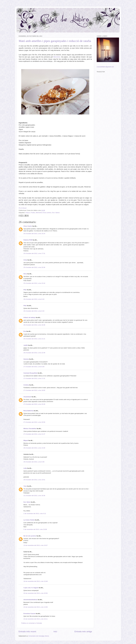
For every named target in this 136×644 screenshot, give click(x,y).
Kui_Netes (27, 502)
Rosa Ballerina (28, 411)
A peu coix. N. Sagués (31, 588)
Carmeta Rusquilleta (30, 373)
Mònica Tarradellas (30, 429)
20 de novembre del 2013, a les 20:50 (36, 593)
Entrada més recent (27, 632)
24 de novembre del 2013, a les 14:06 (36, 607)
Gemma (26, 359)
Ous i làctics (56, 213)
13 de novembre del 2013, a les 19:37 (36, 545)
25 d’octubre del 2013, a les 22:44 (34, 283)
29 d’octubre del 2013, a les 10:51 (34, 480)
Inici (55, 632)
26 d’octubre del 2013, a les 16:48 (34, 325)
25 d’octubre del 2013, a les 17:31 (34, 253)
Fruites (33, 213)
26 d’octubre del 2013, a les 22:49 (34, 353)
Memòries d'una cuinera (43, 213)
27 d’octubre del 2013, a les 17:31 (34, 378)
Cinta (25, 260)
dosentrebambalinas (30, 600)
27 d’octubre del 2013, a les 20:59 (34, 422)
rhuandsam (27, 397)
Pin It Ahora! (23, 208)
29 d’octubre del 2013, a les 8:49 (34, 462)
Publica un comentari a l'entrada (32, 623)
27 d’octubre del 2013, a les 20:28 (34, 404)
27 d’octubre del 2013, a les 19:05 (34, 390)
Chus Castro (28, 226)
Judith (26, 345)
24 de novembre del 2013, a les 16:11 (36, 619)
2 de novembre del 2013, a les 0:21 (35, 514)
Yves (25, 486)
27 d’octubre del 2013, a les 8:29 (34, 367)
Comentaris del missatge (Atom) (39, 636)
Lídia (25, 468)
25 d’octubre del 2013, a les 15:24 (34, 234)
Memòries (57, 57)
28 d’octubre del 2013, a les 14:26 (34, 448)
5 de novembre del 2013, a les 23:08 (35, 529)
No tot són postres (30, 536)
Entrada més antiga (83, 632)
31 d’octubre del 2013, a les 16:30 (34, 496)
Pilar (25, 290)
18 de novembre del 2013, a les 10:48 (36, 581)
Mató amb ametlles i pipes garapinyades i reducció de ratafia (55, 41)
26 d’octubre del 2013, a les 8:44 (34, 311)
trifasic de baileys (29, 317)
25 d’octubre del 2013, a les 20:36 (34, 267)
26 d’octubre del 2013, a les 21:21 (34, 339)
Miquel (26, 440)
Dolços (28, 213)
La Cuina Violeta (29, 520)
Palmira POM (28, 240)
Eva (25, 331)
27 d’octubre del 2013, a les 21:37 (34, 434)
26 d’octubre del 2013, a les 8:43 (34, 299)
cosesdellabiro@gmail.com (105, 67)
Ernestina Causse (29, 614)
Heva (25, 274)
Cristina (26, 385)
